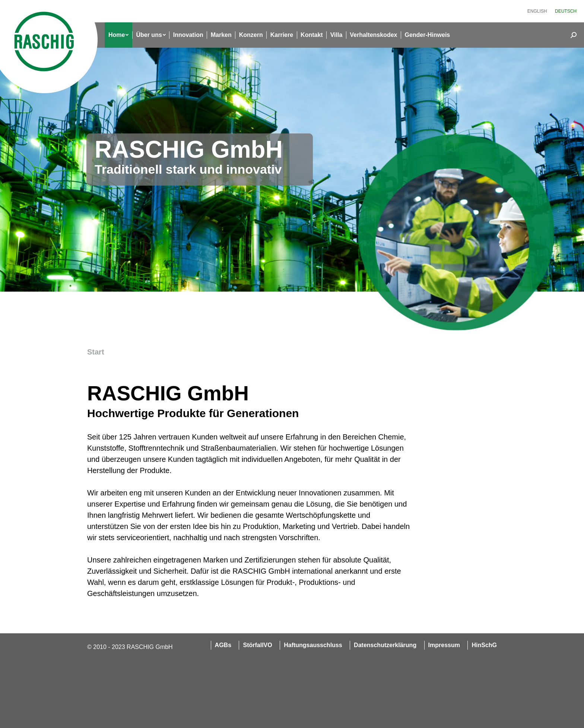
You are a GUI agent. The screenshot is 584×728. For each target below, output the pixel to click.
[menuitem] (537, 11)
